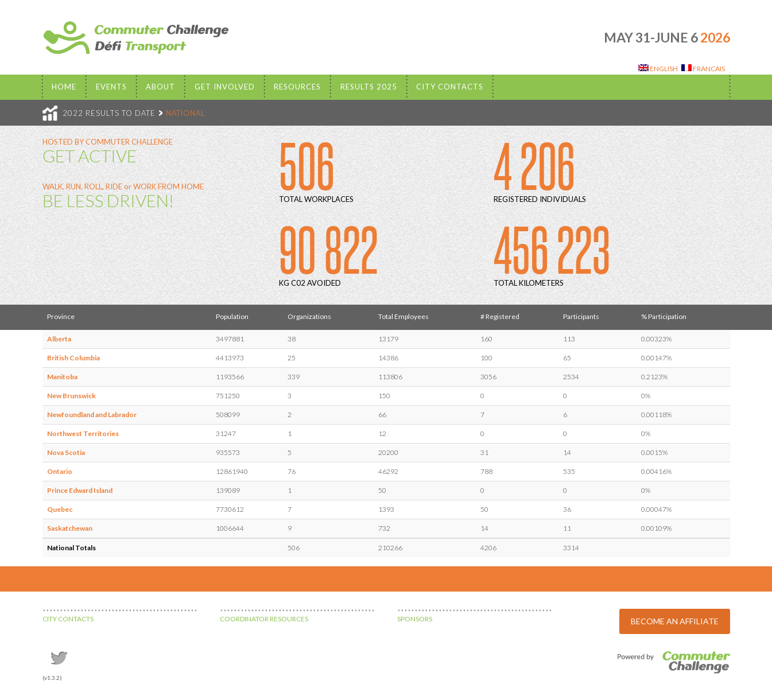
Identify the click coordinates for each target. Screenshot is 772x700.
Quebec (60, 509)
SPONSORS (415, 619)
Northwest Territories (83, 433)
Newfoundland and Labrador (92, 415)
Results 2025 (369, 87)
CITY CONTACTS (68, 619)
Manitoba (62, 377)
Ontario (60, 471)
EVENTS (111, 87)
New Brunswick (71, 396)
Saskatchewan (70, 528)
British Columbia (73, 358)
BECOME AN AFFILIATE (675, 621)
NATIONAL (186, 113)
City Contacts (450, 87)
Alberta (59, 339)
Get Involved (225, 87)
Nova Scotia (66, 452)
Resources (297, 87)
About (160, 87)
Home (64, 87)
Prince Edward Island (80, 490)
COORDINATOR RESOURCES (264, 619)
